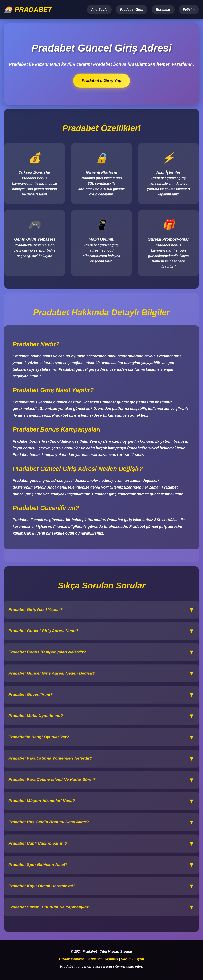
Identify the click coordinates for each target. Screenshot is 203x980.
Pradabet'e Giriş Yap (102, 81)
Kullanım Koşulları (103, 959)
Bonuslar (163, 10)
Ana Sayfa (99, 10)
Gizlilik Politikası (72, 959)
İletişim (189, 10)
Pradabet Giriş (132, 10)
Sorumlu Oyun (132, 959)
